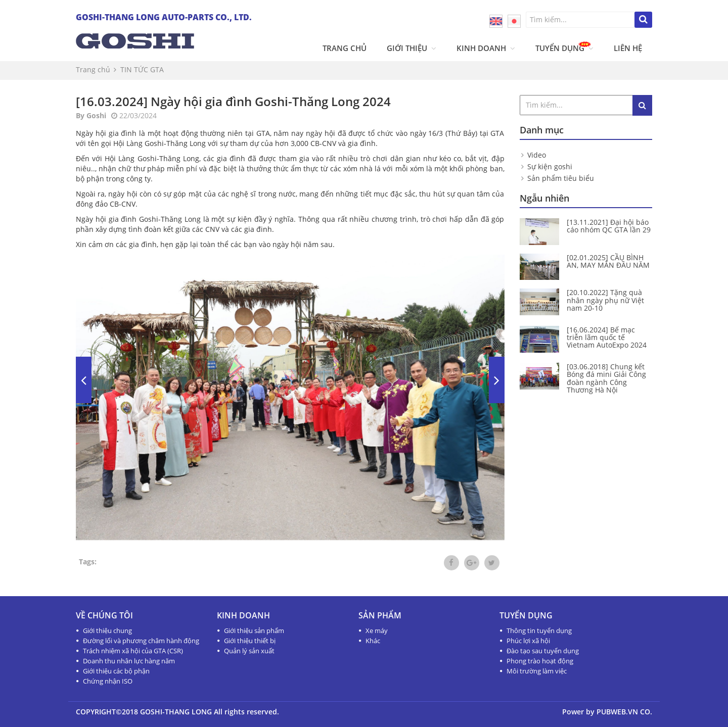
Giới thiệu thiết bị (250, 641)
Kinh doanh (486, 48)
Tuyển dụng (564, 48)
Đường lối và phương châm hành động (141, 641)
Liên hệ (628, 48)
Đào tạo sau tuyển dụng (543, 651)
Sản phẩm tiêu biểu (561, 178)
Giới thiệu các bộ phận (116, 671)
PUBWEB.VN (617, 712)
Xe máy (377, 631)
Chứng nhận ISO (108, 681)
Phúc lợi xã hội (528, 641)
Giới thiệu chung (107, 631)
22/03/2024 (134, 115)
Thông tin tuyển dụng (539, 631)
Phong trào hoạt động (540, 661)
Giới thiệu (412, 48)
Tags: (88, 562)
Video (537, 155)
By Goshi (91, 115)
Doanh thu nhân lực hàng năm (129, 661)
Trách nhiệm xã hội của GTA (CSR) (133, 651)
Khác (373, 641)
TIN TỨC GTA (142, 69)
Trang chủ (345, 48)
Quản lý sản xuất (249, 651)
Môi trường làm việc (537, 671)
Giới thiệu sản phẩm (254, 631)
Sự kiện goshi (550, 166)
